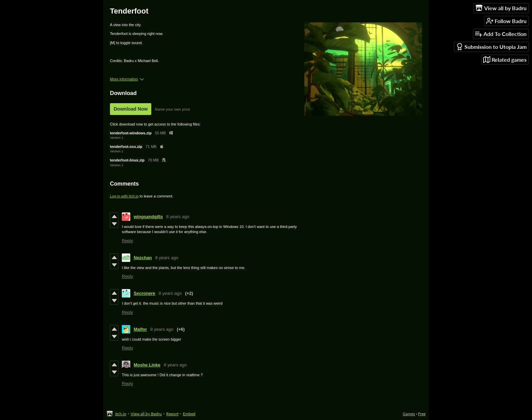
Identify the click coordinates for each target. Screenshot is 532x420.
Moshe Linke (147, 365)
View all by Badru (146, 414)
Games (409, 414)
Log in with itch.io (124, 196)
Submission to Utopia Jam (491, 47)
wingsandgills (148, 217)
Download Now (131, 109)
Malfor (140, 329)
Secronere (145, 293)
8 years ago (178, 217)
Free (422, 414)
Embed (189, 414)
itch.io (121, 414)
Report (172, 414)
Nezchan (143, 258)
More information (127, 79)
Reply (127, 241)
